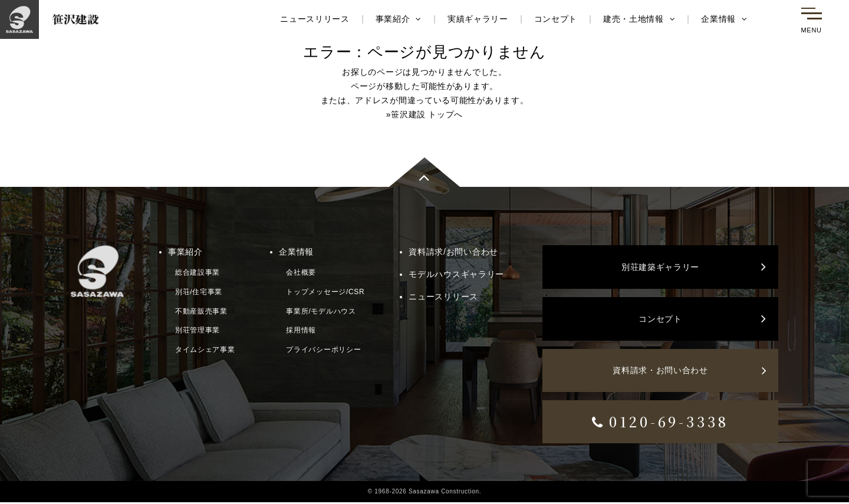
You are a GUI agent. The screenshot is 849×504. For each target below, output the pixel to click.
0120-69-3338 (661, 423)
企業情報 (724, 19)
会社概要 (301, 272)
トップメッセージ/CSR (325, 292)
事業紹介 (398, 19)
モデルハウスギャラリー (456, 274)
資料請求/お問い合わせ (453, 252)
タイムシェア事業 (205, 350)
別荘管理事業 (198, 330)
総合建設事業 (198, 272)
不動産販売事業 (201, 311)
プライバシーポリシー (323, 350)
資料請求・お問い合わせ (690, 372)
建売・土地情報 (639, 19)
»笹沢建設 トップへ (425, 114)
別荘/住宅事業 (199, 292)
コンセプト (555, 19)
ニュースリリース (314, 19)
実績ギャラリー (477, 19)
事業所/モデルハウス (321, 311)
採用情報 (301, 330)
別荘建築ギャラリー (694, 268)
